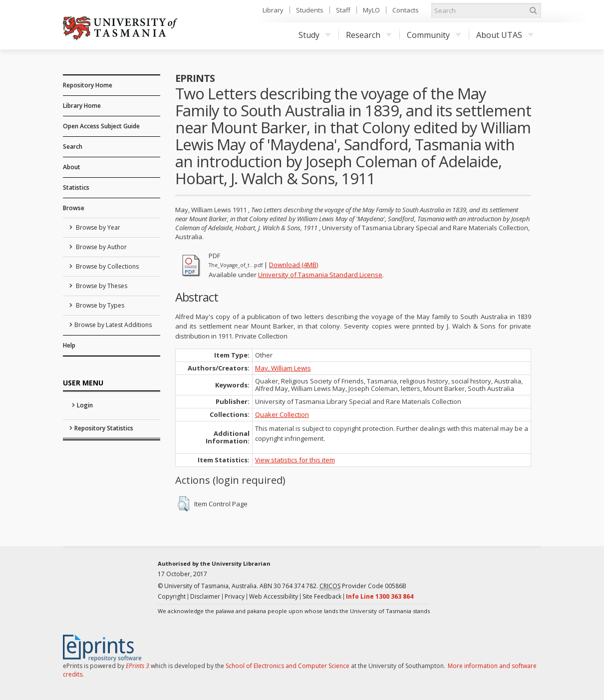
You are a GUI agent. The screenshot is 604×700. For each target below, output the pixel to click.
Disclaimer (205, 596)
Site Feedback (322, 596)
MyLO (371, 10)
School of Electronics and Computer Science (288, 666)
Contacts (406, 10)
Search (73, 147)
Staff (343, 10)
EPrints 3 (138, 666)
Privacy (235, 596)
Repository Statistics (104, 428)
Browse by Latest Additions (113, 325)
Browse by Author (101, 247)
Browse (74, 208)
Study (315, 35)
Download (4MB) (294, 265)
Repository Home (88, 85)
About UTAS (505, 35)
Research (369, 35)
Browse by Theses (101, 286)
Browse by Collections (107, 266)
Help (69, 345)
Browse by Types (99, 305)
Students (310, 10)
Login (85, 405)
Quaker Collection (282, 414)
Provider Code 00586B (363, 586)
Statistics (76, 187)
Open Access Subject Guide (101, 126)
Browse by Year (97, 227)
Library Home (82, 106)
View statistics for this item (295, 460)
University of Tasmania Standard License (320, 275)
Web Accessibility (274, 596)
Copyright (172, 596)
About (72, 167)
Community (434, 35)
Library (273, 10)
